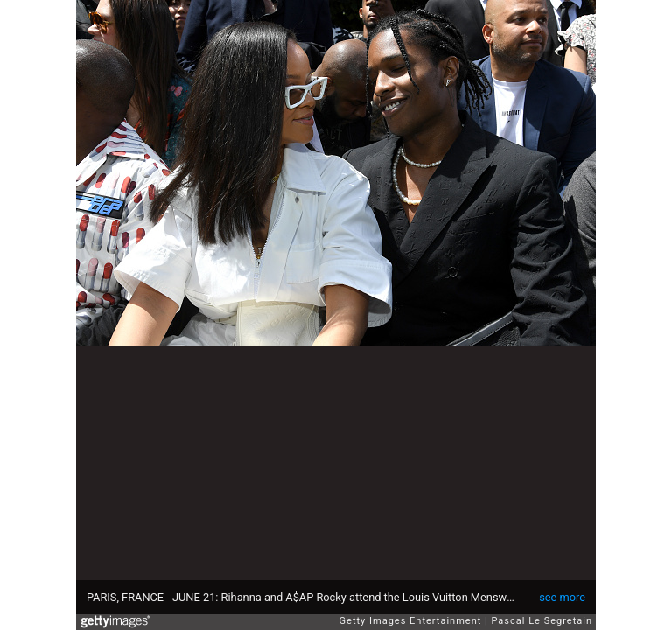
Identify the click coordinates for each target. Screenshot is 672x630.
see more (562, 597)
